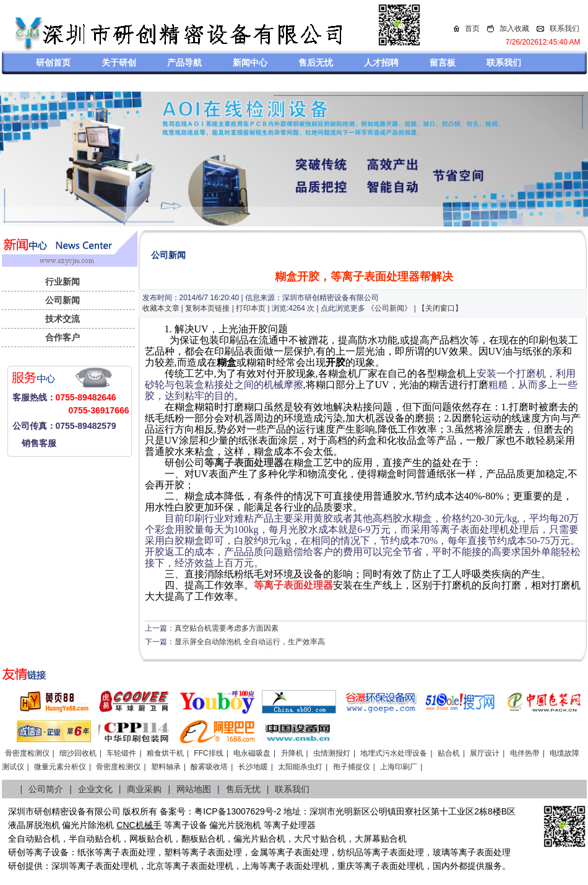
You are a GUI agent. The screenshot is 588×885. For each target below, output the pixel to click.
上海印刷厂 (399, 767)
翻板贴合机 (203, 839)
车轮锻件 (121, 753)
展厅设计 (485, 753)
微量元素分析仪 (60, 767)
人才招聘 (381, 63)
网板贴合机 (151, 839)
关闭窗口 (440, 308)
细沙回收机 (78, 753)
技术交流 (63, 319)
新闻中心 (250, 63)
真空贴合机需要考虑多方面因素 (227, 628)
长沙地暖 (253, 767)
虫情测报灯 (332, 753)
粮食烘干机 (165, 753)
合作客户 (63, 337)
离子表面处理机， (398, 866)
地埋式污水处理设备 (394, 753)
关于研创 (119, 63)
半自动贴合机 (95, 839)
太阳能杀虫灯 (300, 767)
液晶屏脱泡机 (34, 825)
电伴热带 (525, 753)
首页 (472, 28)
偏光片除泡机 (88, 825)
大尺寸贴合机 (320, 839)
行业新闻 (63, 282)
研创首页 (53, 63)
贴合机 (449, 753)
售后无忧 (316, 63)
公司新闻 (63, 300)
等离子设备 (186, 825)
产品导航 (184, 63)
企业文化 (95, 789)
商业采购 (144, 789)
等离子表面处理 (125, 852)
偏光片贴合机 (259, 839)
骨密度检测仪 (27, 753)
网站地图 (194, 789)
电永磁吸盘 (252, 753)
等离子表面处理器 (244, 463)
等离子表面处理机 (103, 866)
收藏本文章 (161, 308)
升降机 (292, 753)
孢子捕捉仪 (352, 767)
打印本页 (251, 308)
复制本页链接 (207, 308)
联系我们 (564, 28)
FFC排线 (208, 753)
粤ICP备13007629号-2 (238, 811)
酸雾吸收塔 (209, 767)
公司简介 (46, 789)
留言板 (443, 63)
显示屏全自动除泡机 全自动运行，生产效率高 (250, 642)
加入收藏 (514, 28)
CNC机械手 (139, 825)
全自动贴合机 (34, 839)
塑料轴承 (166, 767)
